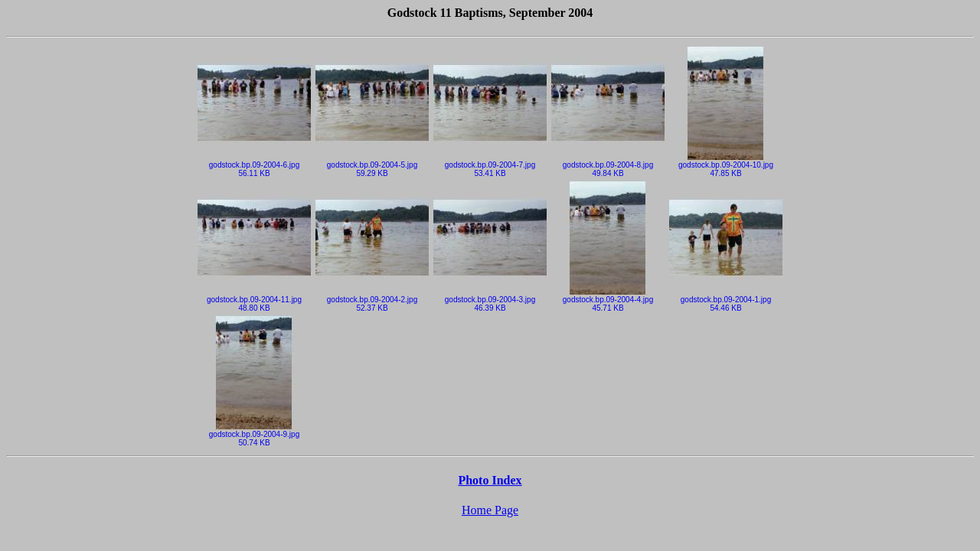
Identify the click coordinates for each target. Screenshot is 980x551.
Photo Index (490, 480)
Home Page (490, 510)
